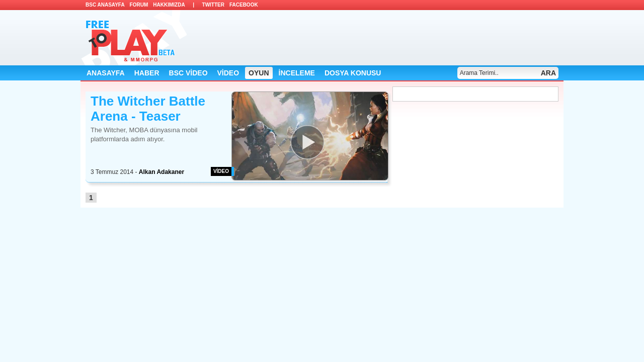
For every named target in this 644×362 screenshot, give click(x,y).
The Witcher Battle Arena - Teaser (148, 109)
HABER (147, 73)
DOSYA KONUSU (353, 73)
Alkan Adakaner (162, 172)
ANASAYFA (106, 73)
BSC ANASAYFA (105, 5)
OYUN (259, 73)
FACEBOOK (244, 5)
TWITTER (213, 5)
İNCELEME (297, 73)
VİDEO (228, 73)
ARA (548, 73)
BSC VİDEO (188, 73)
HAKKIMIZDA (169, 5)
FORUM (139, 5)
